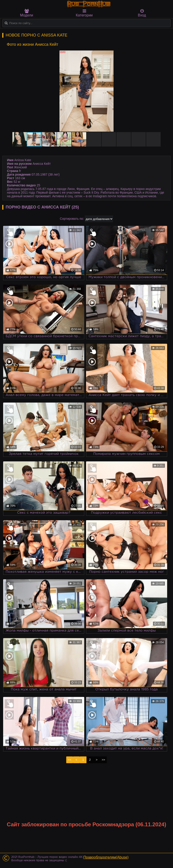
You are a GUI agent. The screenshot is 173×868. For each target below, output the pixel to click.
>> (103, 760)
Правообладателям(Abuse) (106, 857)
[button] (162, 55)
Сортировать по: (72, 219)
